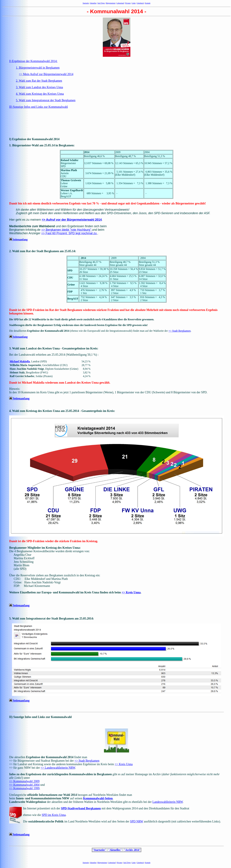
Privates (128, 3)
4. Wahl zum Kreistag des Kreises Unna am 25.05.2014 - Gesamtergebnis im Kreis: (62, 411)
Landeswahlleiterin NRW (168, 802)
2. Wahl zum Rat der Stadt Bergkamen (39, 81)
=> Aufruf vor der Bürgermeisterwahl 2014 (72, 220)
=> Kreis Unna (131, 592)
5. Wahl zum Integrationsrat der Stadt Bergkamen (46, 100)
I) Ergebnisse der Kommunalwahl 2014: (33, 61)
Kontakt (148, 3)
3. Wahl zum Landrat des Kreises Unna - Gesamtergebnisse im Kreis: (54, 348)
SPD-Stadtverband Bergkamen (81, 808)
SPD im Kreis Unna (54, 815)
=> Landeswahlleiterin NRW (58, 768)
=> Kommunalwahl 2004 (24, 785)
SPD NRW (137, 821)
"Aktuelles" (115, 850)
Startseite (86, 3)
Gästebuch (140, 3)
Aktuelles (93, 3)
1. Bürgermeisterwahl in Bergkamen (38, 68)
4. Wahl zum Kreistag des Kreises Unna (40, 94)
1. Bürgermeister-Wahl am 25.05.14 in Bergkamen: (42, 145)
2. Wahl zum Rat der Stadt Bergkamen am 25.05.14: (43, 251)
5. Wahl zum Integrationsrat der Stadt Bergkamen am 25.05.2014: (52, 619)
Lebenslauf (120, 3)
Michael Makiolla (20, 361)
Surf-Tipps (101, 3)
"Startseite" (99, 850)
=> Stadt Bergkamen (180, 331)
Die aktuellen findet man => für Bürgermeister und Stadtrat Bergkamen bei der (48, 759)
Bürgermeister (111, 3)
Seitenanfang (18, 240)
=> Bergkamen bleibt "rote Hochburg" (67, 230)
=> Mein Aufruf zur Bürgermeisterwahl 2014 (46, 74)
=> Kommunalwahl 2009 (24, 781)
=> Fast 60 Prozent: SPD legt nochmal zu (69, 233)
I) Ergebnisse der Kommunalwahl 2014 (34, 139)
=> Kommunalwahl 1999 (24, 788)
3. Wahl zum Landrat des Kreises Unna (39, 87)
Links (134, 3)
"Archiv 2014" (132, 850)
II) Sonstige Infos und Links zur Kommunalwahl (39, 107)
